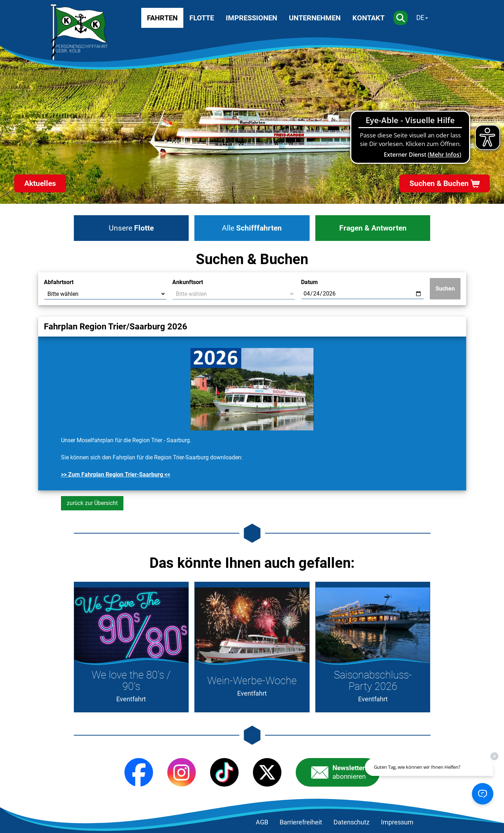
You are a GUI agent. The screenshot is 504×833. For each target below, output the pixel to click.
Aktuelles (40, 183)
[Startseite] (79, 32)
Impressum (397, 822)
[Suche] (401, 18)
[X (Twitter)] (267, 772)
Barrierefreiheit (301, 822)
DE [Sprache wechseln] (420, 18)
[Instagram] (182, 772)
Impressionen (251, 18)
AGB (262, 822)
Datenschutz (352, 822)
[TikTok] (224, 772)
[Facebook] (139, 772)
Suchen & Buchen (439, 183)
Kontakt (368, 18)
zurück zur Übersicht (92, 503)
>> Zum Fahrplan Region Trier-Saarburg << (116, 474)
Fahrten (162, 18)
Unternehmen (315, 18)
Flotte (202, 18)
